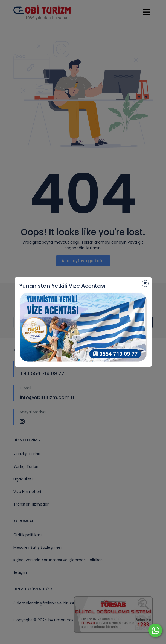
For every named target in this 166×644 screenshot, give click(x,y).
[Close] (145, 284)
